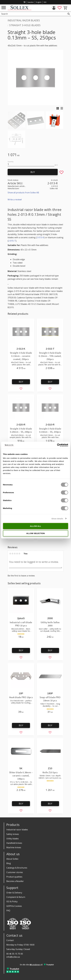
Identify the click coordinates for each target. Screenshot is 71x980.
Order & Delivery (14, 893)
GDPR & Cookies (14, 906)
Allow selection (35, 533)
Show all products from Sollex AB (23, 193)
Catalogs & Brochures (17, 868)
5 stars (19, 554)
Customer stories (15, 872)
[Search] (69, 14)
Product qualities (14, 877)
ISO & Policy (12, 901)
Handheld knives (14, 843)
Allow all (36, 526)
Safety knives (13, 834)
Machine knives (14, 847)
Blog (9, 863)
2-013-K (40, 237)
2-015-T (12, 241)
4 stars (17, 554)
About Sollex (12, 859)
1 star (10, 554)
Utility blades (13, 839)
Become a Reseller (15, 881)
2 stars (12, 554)
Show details (57, 518)
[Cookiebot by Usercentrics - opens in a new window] (57, 445)
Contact (10, 940)
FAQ (8, 910)
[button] (4, 8)
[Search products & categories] (33, 14)
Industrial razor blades (17, 830)
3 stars (15, 554)
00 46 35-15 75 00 (15, 954)
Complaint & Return (16, 897)
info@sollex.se (13, 957)
